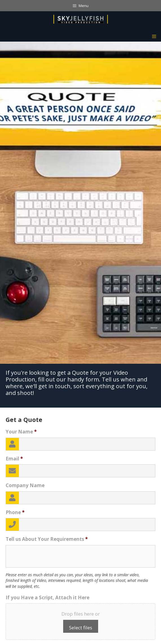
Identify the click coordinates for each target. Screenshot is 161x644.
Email (14, 459)
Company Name (25, 485)
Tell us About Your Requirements (47, 539)
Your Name (21, 432)
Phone (15, 512)
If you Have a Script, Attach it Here (48, 598)
